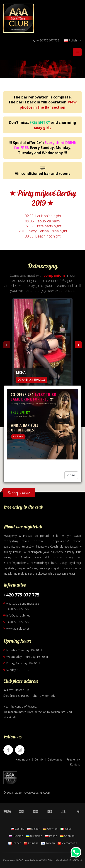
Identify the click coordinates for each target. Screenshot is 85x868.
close (71, 475)
